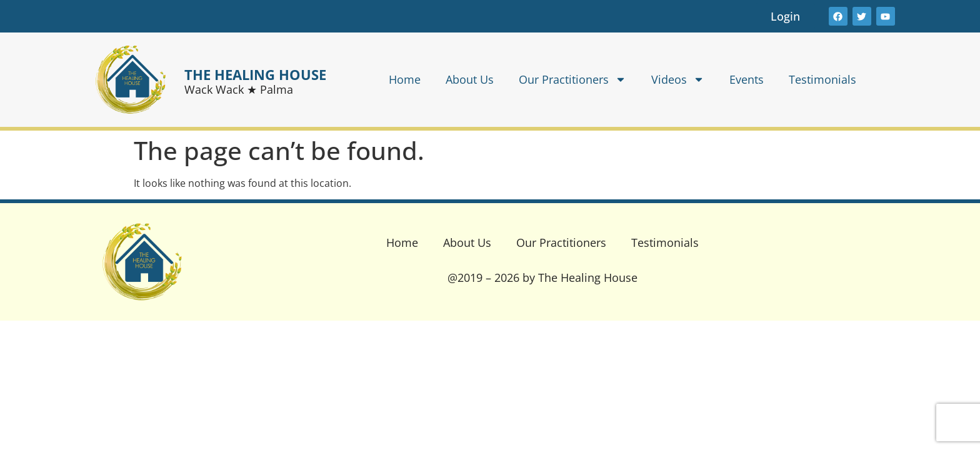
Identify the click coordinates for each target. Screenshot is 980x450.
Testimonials (822, 79)
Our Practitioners (572, 79)
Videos (678, 79)
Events (747, 79)
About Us (470, 79)
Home (405, 79)
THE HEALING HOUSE (255, 74)
